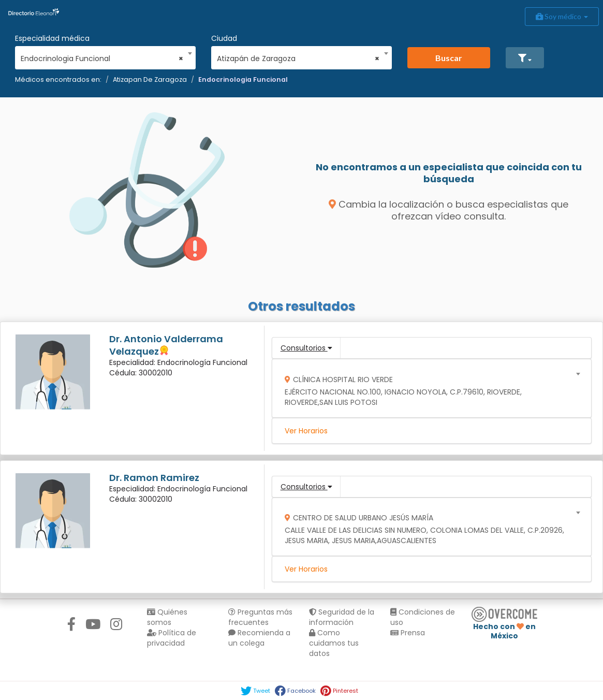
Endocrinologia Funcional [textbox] (102, 59)
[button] (525, 58)
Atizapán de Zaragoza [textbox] (298, 59)
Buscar (449, 58)
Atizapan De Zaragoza (150, 79)
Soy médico (562, 16)
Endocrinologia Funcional (243, 79)
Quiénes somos (167, 617)
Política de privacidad (172, 638)
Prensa (408, 633)
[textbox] (428, 389)
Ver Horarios (306, 431)
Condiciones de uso (423, 617)
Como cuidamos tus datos (334, 643)
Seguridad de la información (342, 617)
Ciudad (224, 38)
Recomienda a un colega (259, 638)
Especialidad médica (52, 38)
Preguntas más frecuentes (260, 617)
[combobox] (102, 56)
